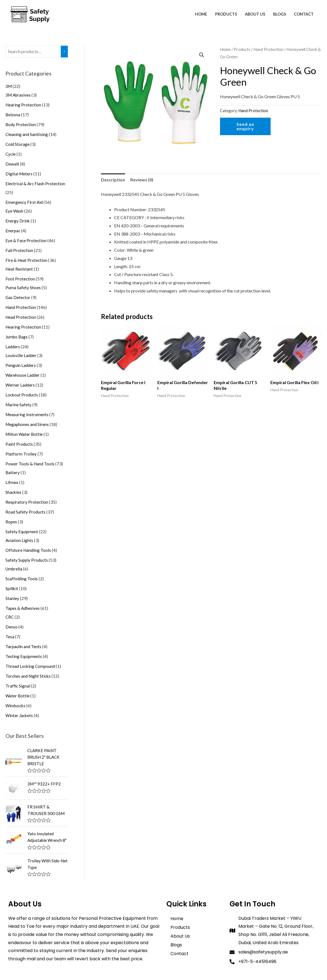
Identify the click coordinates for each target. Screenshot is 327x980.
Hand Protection (268, 49)
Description (113, 180)
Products (226, 14)
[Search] (64, 52)
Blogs (280, 14)
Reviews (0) (142, 180)
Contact (304, 14)
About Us (255, 14)
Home (201, 14)
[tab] (113, 180)
